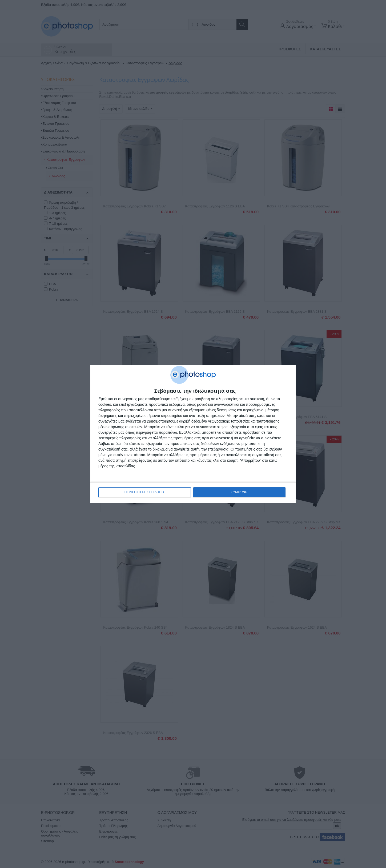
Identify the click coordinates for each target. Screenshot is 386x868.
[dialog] (193, 434)
